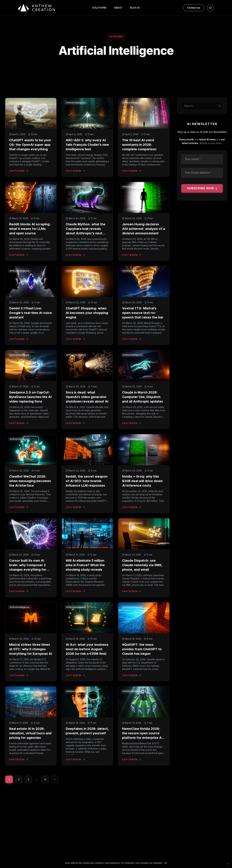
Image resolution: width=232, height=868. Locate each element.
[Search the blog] (202, 106)
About (118, 8)
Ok (166, 863)
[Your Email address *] (202, 173)
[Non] (228, 863)
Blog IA (135, 8)
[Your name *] (202, 159)
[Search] (219, 106)
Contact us (194, 8)
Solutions (99, 8)
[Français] (210, 8)
